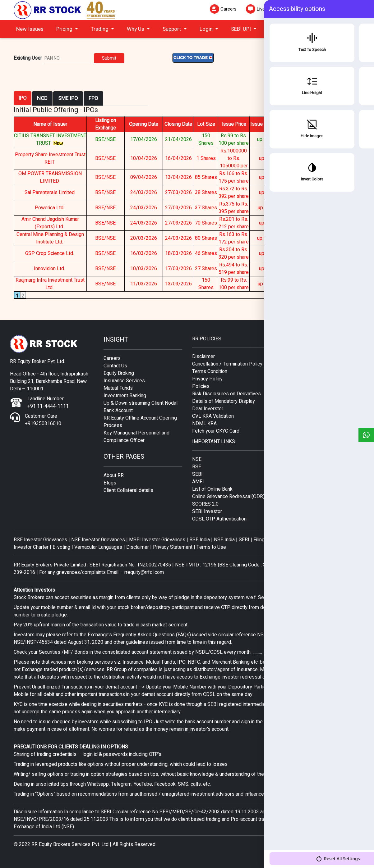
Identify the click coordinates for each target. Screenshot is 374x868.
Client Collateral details (128, 490)
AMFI (198, 482)
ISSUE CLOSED (321, 158)
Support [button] (172, 29)
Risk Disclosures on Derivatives (226, 394)
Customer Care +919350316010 (43, 420)
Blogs (110, 483)
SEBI (197, 474)
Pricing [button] (65, 29)
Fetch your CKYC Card (216, 431)
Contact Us (115, 366)
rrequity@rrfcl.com (144, 572)
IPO (23, 98)
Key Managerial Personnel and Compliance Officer (136, 437)
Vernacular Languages (98, 547)
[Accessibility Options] (357, 850)
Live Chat (261, 9)
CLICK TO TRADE (333, 30)
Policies (201, 386)
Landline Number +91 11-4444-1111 (48, 402)
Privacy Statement (173, 547)
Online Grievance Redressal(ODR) (228, 497)
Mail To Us (301, 9)
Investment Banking (125, 396)
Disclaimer (203, 357)
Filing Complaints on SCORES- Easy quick (298, 540)
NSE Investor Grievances (98, 540)
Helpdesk (341, 9)
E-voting (61, 547)
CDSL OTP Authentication (219, 519)
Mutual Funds (118, 388)
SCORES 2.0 (205, 504)
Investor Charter (32, 547)
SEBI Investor (207, 511)
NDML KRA (204, 424)
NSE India (224, 540)
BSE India (200, 540)
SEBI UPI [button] (242, 29)
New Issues (30, 29)
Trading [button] (100, 29)
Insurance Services (124, 381)
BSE (197, 467)
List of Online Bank (212, 489)
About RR (114, 475)
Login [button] (207, 29)
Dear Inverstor (208, 409)
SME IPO (68, 98)
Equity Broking (119, 373)
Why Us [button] (136, 29)
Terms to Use (211, 547)
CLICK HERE (348, 177)
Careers (223, 9)
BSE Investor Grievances (40, 540)
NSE (197, 459)
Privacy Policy (207, 379)
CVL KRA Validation (213, 416)
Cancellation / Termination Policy (227, 364)
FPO (93, 98)
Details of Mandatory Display (224, 401)
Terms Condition (210, 371)
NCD (42, 98)
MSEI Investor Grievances (158, 540)
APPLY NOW (321, 139)
